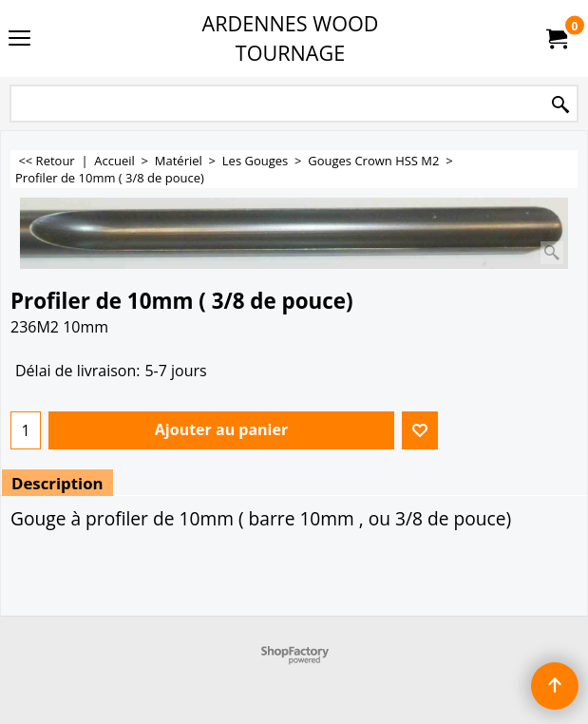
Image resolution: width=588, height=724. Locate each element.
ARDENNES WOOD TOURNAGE (291, 38)
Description (57, 483)
